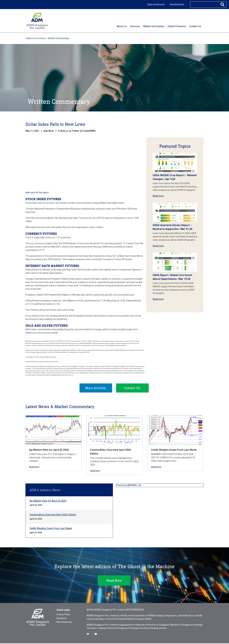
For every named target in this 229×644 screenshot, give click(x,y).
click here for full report (37, 193)
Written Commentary (59, 38)
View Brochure (177, 4)
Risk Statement (64, 623)
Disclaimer (62, 619)
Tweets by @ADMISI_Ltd (129, 486)
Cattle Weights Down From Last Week (174, 450)
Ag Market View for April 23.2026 (49, 450)
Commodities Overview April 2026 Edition (53, 515)
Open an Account (156, 4)
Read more (158, 196)
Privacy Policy (63, 615)
